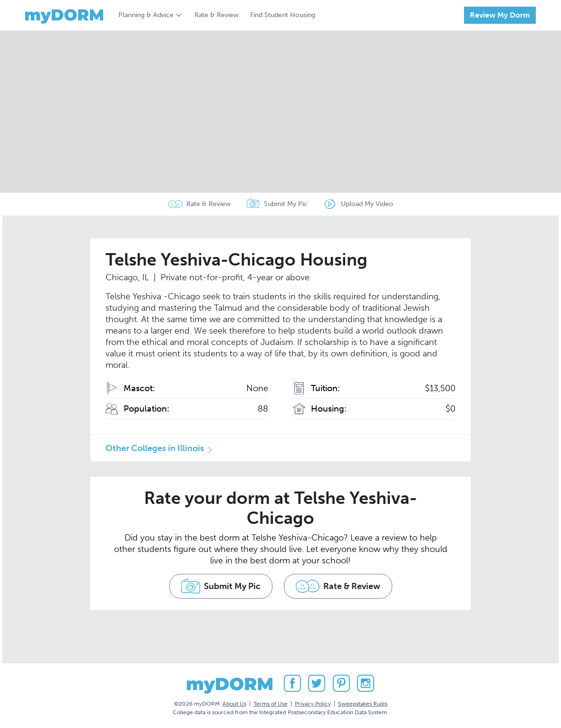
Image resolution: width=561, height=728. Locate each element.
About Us (234, 704)
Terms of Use (271, 704)
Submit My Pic (286, 204)
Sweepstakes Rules (363, 704)
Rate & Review (217, 15)
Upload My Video (367, 204)
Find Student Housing (283, 15)
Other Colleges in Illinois (155, 448)
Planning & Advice (146, 15)
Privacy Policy (313, 704)
